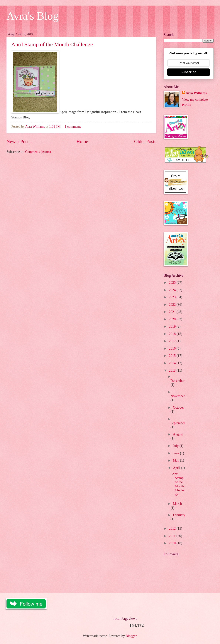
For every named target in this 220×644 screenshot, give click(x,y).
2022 (173, 305)
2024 (173, 290)
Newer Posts (18, 141)
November (178, 396)
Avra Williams (196, 93)
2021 (173, 312)
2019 (173, 326)
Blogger (131, 636)
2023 (173, 297)
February (179, 515)
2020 (173, 319)
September (178, 423)
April (177, 468)
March (177, 504)
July (176, 446)
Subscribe (189, 72)
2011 (173, 536)
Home (82, 141)
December (177, 381)
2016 (173, 348)
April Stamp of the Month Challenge (52, 44)
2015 (173, 356)
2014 (173, 363)
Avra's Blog (32, 16)
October (178, 407)
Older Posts (145, 141)
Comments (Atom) (38, 152)
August (178, 434)
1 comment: (73, 127)
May (177, 460)
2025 (173, 283)
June (177, 453)
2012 (173, 529)
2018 (173, 334)
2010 (173, 543)
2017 (173, 341)
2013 (173, 370)
